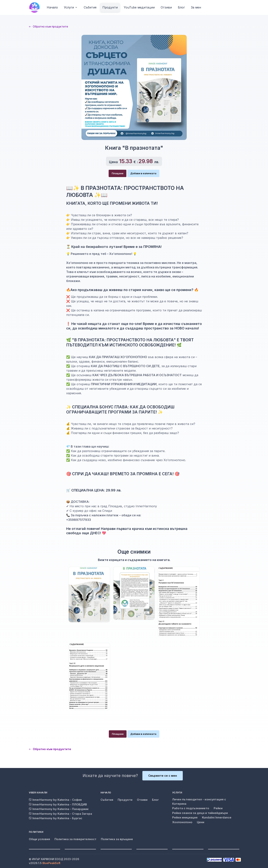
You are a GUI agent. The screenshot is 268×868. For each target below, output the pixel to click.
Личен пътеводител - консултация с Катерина (199, 802)
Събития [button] (90, 7)
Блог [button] (181, 7)
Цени (201, 822)
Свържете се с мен (163, 776)
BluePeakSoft (51, 863)
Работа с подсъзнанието (191, 808)
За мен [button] (196, 7)
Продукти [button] (110, 7)
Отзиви (142, 800)
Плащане (117, 173)
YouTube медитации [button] (139, 7)
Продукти (125, 800)
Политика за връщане (117, 839)
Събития (107, 800)
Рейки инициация (185, 817)
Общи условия (39, 839)
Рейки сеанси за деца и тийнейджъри (200, 813)
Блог (155, 800)
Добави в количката (143, 173)
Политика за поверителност (75, 839)
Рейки (218, 808)
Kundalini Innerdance (217, 817)
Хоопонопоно (182, 822)
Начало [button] (52, 7)
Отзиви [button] (166, 7)
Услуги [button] (69, 7)
